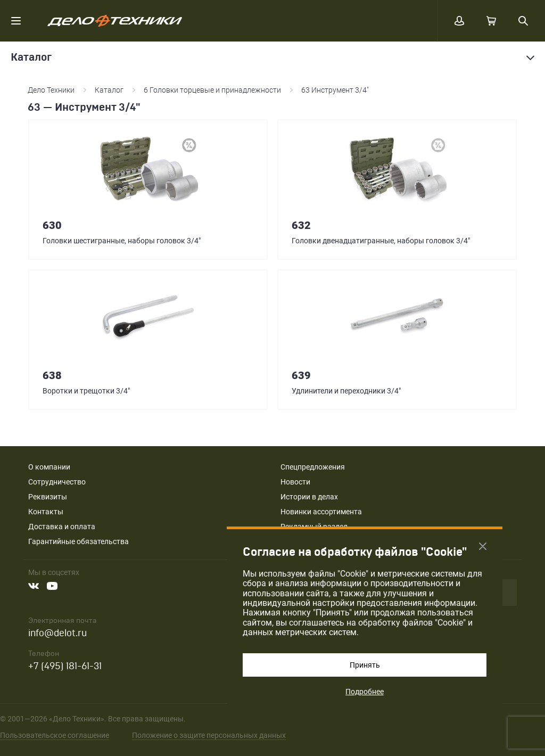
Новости (295, 482)
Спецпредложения (313, 467)
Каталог (109, 90)
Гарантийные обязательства (79, 541)
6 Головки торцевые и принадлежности (212, 90)
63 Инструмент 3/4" (335, 90)
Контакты (46, 512)
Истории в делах (309, 497)
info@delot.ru (57, 633)
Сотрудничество (57, 482)
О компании (49, 467)
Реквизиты (48, 497)
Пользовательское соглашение (55, 735)
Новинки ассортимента (321, 512)
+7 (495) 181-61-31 (65, 666)
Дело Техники (51, 90)
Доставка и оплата (62, 527)
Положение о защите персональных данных (209, 735)
